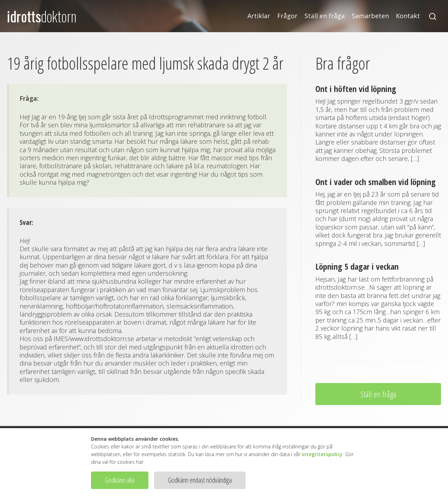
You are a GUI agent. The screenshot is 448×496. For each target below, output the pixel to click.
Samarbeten (370, 16)
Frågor (287, 16)
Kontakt (408, 16)
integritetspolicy (322, 454)
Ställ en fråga (325, 16)
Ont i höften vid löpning (356, 89)
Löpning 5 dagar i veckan (357, 266)
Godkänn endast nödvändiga (200, 480)
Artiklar (259, 16)
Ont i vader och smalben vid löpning (376, 182)
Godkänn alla (120, 480)
